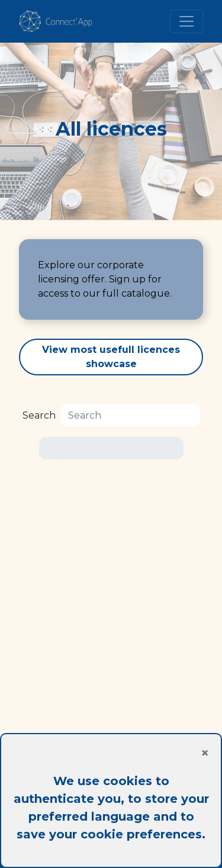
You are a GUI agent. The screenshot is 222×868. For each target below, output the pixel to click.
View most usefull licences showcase (111, 357)
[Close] (111, 753)
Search (39, 415)
